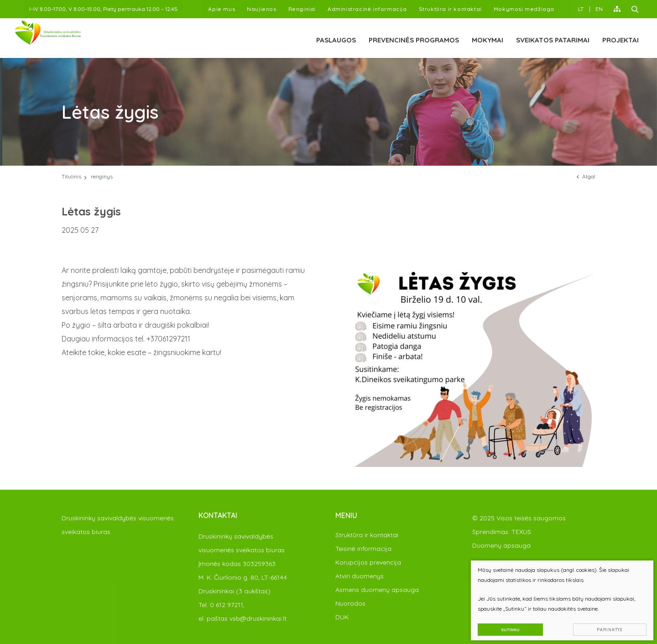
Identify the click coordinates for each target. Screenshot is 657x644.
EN (599, 9)
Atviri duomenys (360, 576)
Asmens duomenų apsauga (377, 590)
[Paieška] (635, 9)
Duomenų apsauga (501, 545)
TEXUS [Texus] (521, 532)
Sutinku (505, 624)
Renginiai (302, 9)
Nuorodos (350, 603)
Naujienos (261, 9)
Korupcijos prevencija (368, 562)
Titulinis (71, 176)
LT (581, 9)
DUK (342, 617)
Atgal (586, 176)
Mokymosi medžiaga (524, 9)
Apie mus (222, 9)
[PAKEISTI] (72, 38)
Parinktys (605, 624)
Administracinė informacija (367, 9)
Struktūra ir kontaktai (450, 9)
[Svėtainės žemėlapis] (617, 9)
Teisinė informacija (363, 549)
